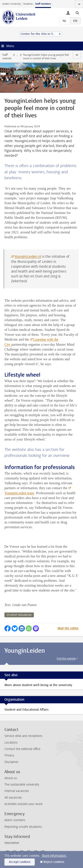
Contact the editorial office (22, 749)
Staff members (43, 4)
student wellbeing (19, 615)
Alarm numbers (15, 820)
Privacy (9, 755)
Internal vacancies (17, 791)
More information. (54, 856)
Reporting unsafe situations (23, 827)
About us (11, 778)
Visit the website (66, 658)
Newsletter (12, 843)
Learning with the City (31, 342)
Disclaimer (11, 762)
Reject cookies (54, 862)
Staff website (7, 57)
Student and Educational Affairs (26, 710)
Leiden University (12, 4)
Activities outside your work (23, 804)
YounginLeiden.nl (28, 257)
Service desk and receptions (23, 736)
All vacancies (13, 798)
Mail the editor (68, 628)
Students (28, 4)
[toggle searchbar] (77, 13)
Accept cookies (20, 862)
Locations (11, 743)
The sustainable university (22, 785)
